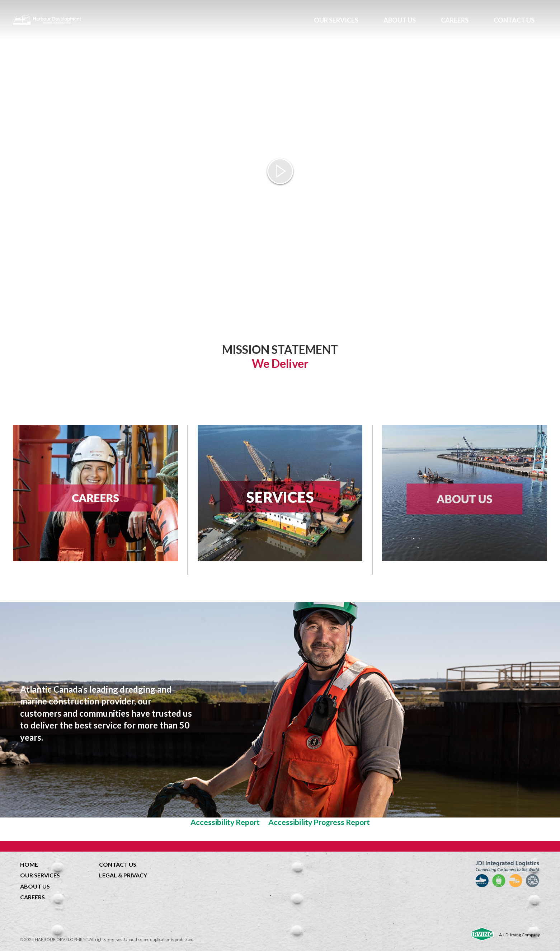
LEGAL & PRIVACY (123, 875)
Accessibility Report (225, 822)
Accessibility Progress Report (319, 822)
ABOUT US (400, 20)
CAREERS (455, 20)
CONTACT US (514, 20)
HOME (29, 864)
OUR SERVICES (336, 20)
